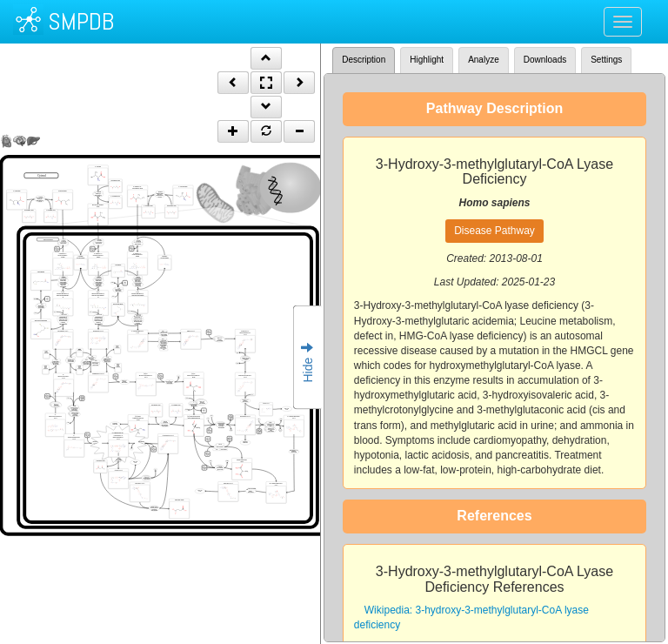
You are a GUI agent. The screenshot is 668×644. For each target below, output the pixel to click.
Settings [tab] (606, 60)
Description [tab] (364, 60)
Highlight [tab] (427, 60)
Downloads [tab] (545, 60)
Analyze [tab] (484, 60)
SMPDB (81, 21)
